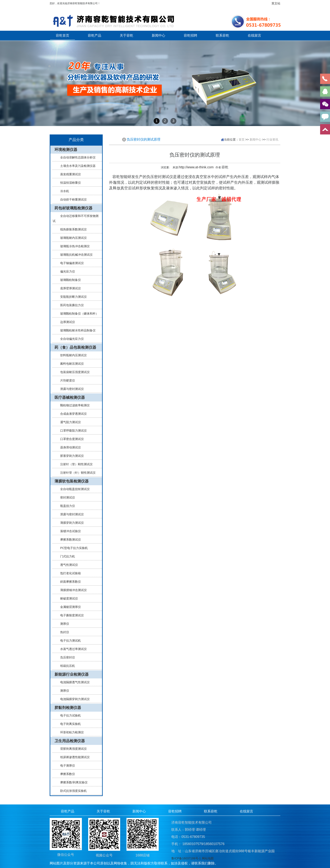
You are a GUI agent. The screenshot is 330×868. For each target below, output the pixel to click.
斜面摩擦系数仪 (69, 582)
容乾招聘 (190, 35)
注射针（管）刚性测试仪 (75, 464)
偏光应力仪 (66, 271)
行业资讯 (272, 140)
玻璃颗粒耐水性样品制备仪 (76, 330)
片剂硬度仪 (66, 380)
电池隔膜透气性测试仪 (73, 682)
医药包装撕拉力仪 (70, 305)
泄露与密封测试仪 (70, 389)
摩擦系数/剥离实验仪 (72, 782)
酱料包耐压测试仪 (70, 364)
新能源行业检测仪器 (72, 674)
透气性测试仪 (67, 565)
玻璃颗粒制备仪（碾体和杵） (78, 314)
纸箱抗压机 (66, 666)
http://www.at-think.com (196, 167)
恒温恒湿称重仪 (69, 183)
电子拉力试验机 (69, 715)
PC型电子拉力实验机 (72, 548)
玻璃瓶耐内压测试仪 (72, 238)
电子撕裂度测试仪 (70, 615)
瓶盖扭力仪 (66, 506)
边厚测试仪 (66, 322)
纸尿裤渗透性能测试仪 (73, 757)
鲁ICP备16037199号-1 (186, 858)
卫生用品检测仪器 (70, 741)
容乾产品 (94, 35)
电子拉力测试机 (69, 641)
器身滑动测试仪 (69, 447)
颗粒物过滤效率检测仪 (73, 405)
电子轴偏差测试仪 (70, 263)
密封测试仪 (66, 497)
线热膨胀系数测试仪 (72, 229)
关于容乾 (126, 35)
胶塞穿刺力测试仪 (70, 456)
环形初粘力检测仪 (70, 732)
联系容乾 (222, 35)
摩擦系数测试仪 (69, 540)
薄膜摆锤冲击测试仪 (72, 590)
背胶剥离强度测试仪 (72, 749)
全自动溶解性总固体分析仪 (76, 157)
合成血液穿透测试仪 (72, 414)
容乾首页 (63, 35)
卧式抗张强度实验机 (72, 791)
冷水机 (63, 191)
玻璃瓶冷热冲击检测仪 (73, 246)
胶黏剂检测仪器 (68, 708)
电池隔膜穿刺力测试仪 (73, 699)
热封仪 (63, 632)
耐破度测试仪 (67, 598)
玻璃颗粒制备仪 (69, 280)
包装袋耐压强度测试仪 (73, 372)
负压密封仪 (66, 657)
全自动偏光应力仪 (70, 339)
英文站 (276, 3)
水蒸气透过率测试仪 (72, 649)
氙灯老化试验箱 (69, 573)
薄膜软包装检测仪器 (72, 481)
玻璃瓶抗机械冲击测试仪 (75, 255)
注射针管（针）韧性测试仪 (76, 473)
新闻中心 (158, 35)
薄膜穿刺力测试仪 (70, 523)
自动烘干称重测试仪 (72, 199)
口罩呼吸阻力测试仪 (72, 431)
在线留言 (254, 35)
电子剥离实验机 (69, 724)
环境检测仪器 (66, 150)
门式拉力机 (66, 556)
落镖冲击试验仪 (69, 531)
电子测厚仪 (66, 766)
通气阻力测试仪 (69, 422)
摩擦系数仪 (66, 774)
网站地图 (208, 858)
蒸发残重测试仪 (69, 174)
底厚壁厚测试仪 (69, 288)
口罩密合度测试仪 (70, 439)
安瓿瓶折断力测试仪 (72, 297)
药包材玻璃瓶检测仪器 (73, 208)
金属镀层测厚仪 (69, 607)
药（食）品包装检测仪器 (75, 347)
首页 (242, 140)
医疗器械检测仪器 (70, 397)
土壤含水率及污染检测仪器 (76, 166)
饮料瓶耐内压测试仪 (72, 355)
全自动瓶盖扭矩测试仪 (73, 489)
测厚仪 (63, 624)
